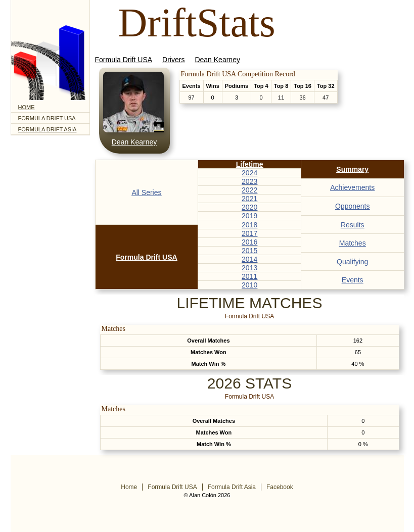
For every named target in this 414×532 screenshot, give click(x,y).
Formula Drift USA (47, 118)
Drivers (173, 60)
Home (27, 107)
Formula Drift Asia (48, 129)
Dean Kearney (217, 60)
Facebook (280, 487)
